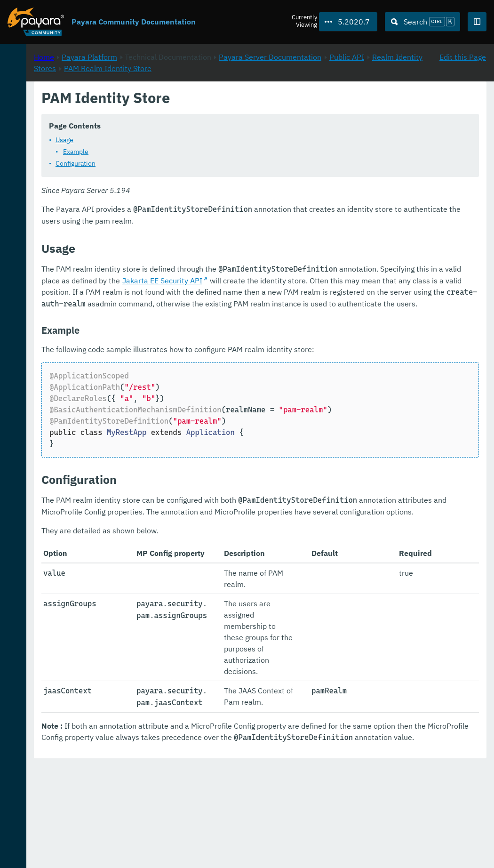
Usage (189, 151)
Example (200, 163)
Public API (237, 111)
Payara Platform (214, 99)
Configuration (200, 175)
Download (116, 832)
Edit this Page (463, 99)
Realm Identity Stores (299, 111)
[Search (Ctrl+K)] (422, 22)
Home (169, 99)
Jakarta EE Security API (411, 292)
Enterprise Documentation (91, 851)
